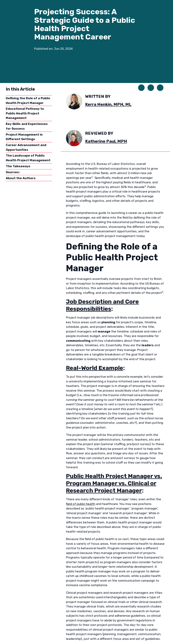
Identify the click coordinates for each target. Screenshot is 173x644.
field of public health (81, 504)
